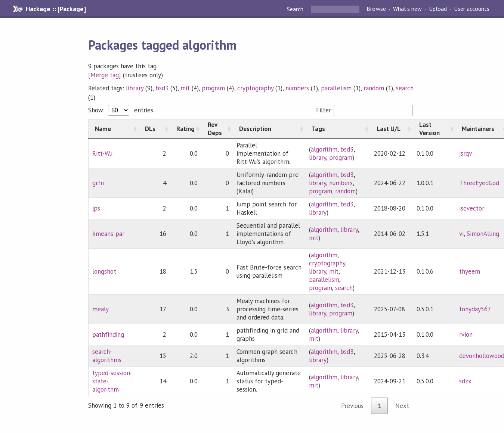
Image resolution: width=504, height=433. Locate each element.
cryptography (255, 88)
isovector (472, 208)
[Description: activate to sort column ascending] (269, 129)
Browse (376, 9)
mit (185, 88)
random (374, 88)
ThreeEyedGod (479, 183)
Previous (352, 406)
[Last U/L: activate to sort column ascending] (392, 129)
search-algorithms (107, 356)
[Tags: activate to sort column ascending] (338, 129)
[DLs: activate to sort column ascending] (154, 129)
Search (296, 9)
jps (96, 208)
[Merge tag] (105, 75)
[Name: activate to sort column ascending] (114, 129)
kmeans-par (108, 234)
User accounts (472, 9)
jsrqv (466, 153)
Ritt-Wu (102, 153)
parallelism (336, 88)
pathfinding (108, 334)
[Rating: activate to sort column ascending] (186, 129)
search (405, 88)
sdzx (465, 381)
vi (461, 234)
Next (402, 406)
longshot (104, 271)
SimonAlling (483, 234)
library (134, 88)
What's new (407, 9)
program (213, 88)
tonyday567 (475, 309)
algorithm (324, 149)
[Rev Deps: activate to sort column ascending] (217, 129)
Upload (438, 9)
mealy (101, 309)
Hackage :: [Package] (56, 9)
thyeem (470, 271)
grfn (98, 183)
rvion (466, 334)
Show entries (121, 110)
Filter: (364, 110)
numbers (297, 88)
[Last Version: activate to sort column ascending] (434, 129)
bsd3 (162, 88)
